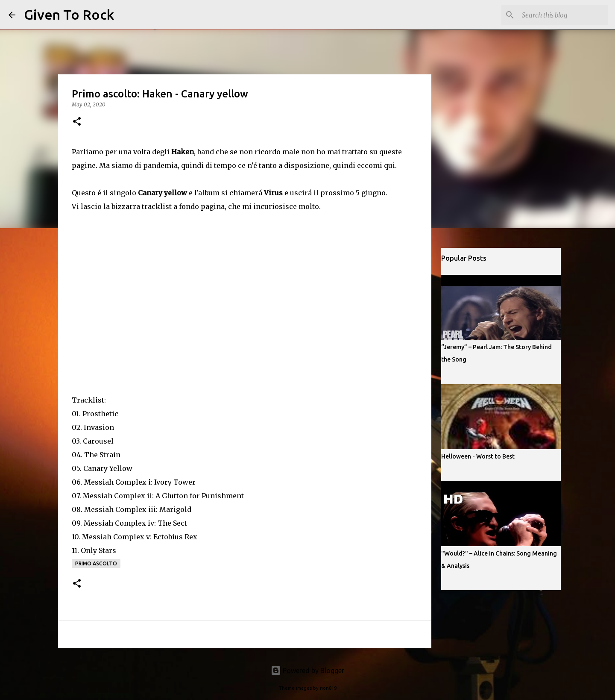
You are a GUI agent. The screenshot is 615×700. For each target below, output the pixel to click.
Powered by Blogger (307, 671)
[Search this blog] (563, 15)
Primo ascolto (96, 563)
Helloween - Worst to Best (478, 456)
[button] (77, 122)
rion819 (328, 688)
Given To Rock (69, 15)
